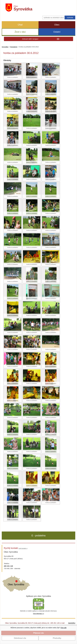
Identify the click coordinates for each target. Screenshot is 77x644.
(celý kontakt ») (23, 548)
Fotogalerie (14, 47)
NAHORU (72, 623)
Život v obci (20, 32)
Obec (57, 25)
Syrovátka (5, 47)
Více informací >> (38, 614)
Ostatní (57, 32)
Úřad (20, 25)
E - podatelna (38, 536)
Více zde (63, 628)
